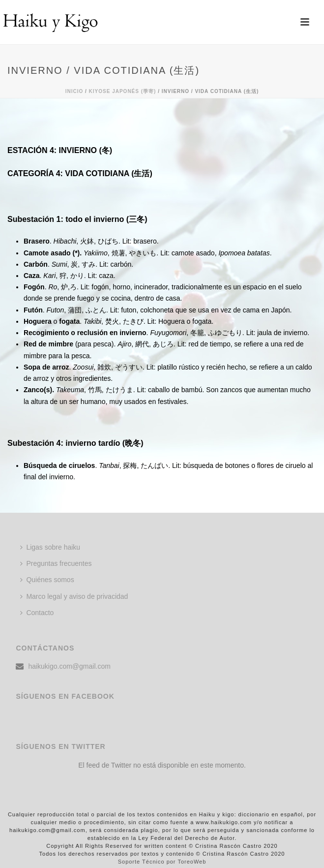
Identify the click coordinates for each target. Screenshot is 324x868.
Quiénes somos (47, 580)
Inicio (74, 91)
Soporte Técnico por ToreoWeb (162, 862)
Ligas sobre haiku (50, 547)
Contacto (37, 613)
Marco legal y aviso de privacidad (74, 596)
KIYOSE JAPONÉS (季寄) (123, 91)
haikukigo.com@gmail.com (69, 666)
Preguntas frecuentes (56, 563)
